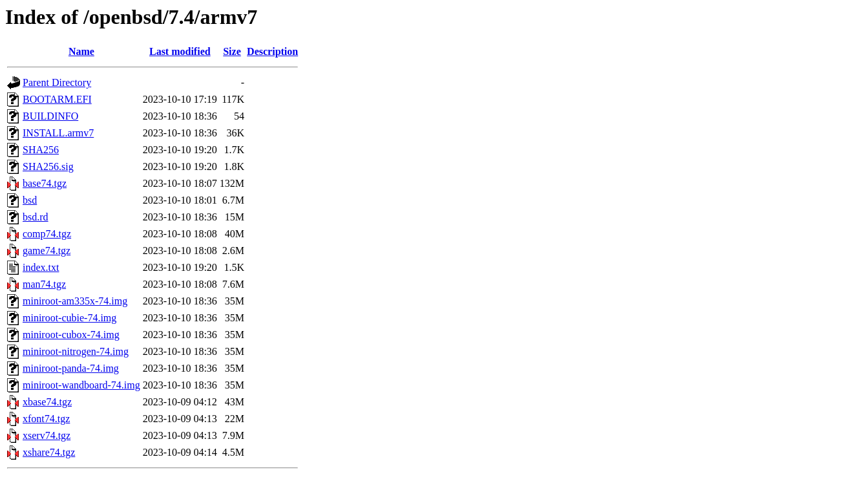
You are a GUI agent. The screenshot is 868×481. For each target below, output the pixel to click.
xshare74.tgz (49, 452)
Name (81, 51)
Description (272, 51)
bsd (30, 200)
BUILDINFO (50, 116)
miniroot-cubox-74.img (71, 335)
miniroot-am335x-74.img (75, 301)
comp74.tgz (47, 234)
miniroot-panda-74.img (71, 368)
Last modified (180, 51)
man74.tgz (44, 284)
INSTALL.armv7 (58, 133)
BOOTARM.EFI (57, 99)
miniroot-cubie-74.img (69, 318)
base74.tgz (45, 183)
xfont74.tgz (46, 419)
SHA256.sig (48, 166)
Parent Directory (57, 82)
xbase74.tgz (47, 402)
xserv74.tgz (47, 435)
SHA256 (41, 150)
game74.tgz (47, 251)
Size (232, 51)
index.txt (41, 267)
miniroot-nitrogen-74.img (76, 351)
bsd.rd (36, 217)
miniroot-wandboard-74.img (81, 385)
